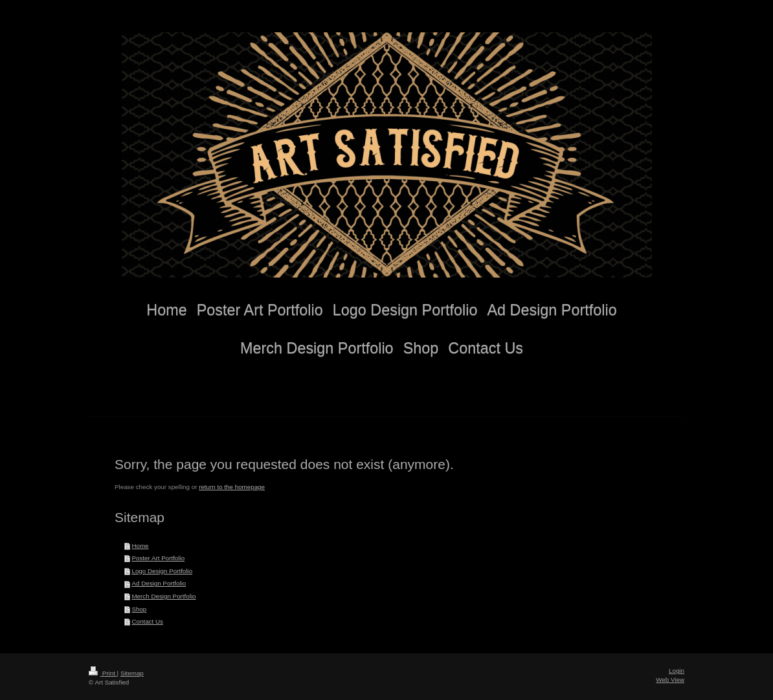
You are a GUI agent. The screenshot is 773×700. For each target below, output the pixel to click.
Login (677, 671)
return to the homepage (232, 487)
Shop (139, 609)
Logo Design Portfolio (162, 571)
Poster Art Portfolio (158, 558)
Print (103, 673)
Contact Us (147, 621)
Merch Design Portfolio (163, 596)
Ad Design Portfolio (159, 583)
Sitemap (132, 673)
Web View (670, 680)
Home (140, 546)
